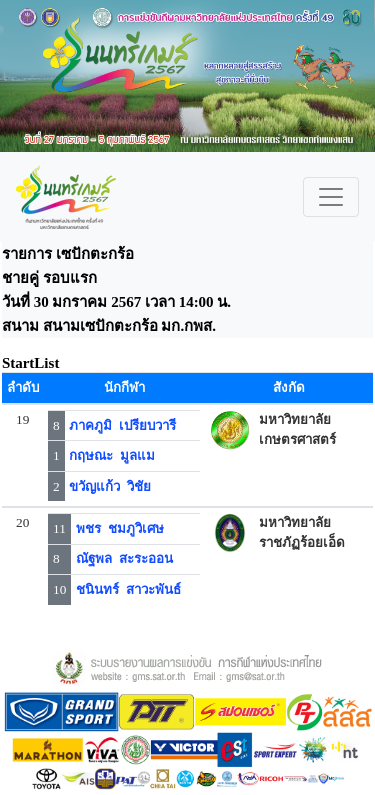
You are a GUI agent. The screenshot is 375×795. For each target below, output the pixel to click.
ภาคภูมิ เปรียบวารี (122, 425)
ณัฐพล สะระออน (124, 558)
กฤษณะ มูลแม (112, 455)
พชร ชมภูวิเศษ (120, 528)
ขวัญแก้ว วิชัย (110, 486)
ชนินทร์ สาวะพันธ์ (128, 589)
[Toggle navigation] (331, 197)
